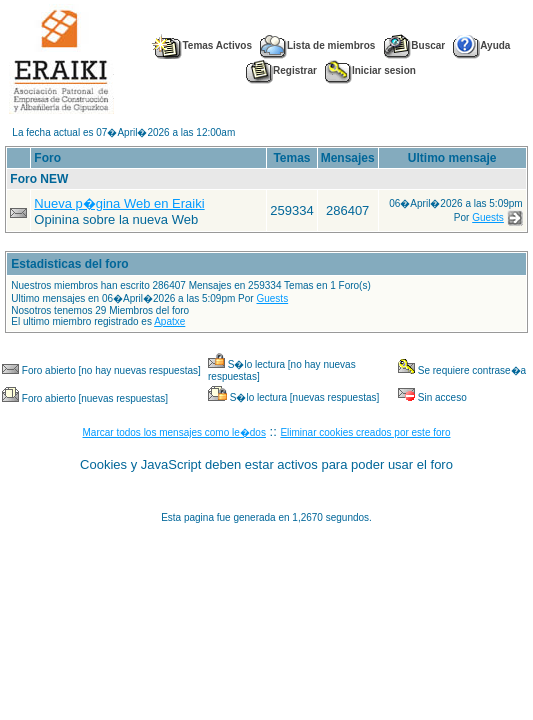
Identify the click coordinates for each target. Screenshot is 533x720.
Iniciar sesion (370, 70)
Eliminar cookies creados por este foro (365, 432)
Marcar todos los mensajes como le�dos (174, 432)
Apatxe (169, 321)
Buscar (414, 45)
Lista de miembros (317, 45)
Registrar (281, 70)
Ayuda (481, 45)
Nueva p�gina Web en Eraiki (119, 203)
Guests (488, 217)
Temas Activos (201, 45)
